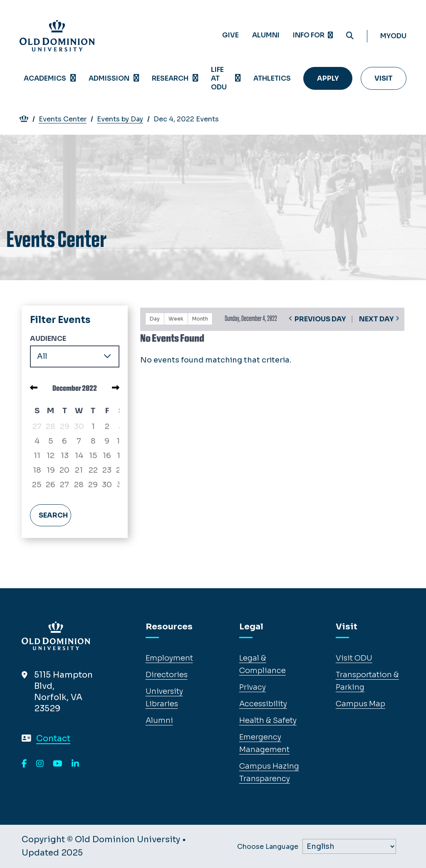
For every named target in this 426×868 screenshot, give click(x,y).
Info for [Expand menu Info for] (313, 35)
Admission (109, 78)
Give (230, 35)
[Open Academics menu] (73, 78)
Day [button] (155, 319)
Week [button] (176, 319)
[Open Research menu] (196, 78)
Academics (45, 78)
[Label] (349, 846)
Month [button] (200, 319)
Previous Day (320, 319)
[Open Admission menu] (136, 78)
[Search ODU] (350, 36)
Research (170, 78)
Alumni (266, 35)
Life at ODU (219, 78)
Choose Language (268, 847)
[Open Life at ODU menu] (238, 78)
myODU (393, 36)
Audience (48, 339)
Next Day (376, 319)
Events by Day (124, 119)
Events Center (67, 119)
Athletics (272, 78)
